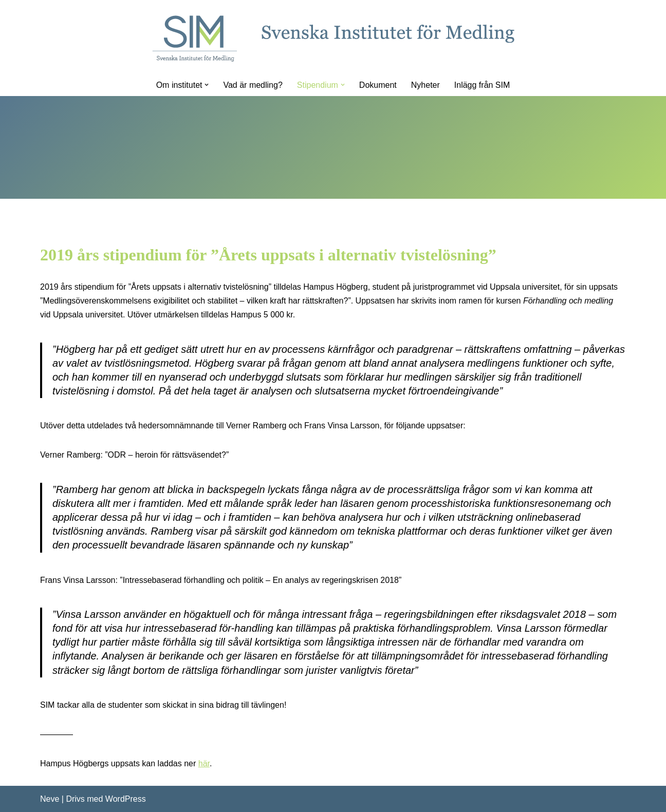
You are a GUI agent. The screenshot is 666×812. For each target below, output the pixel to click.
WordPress (126, 799)
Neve (50, 799)
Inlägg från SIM (482, 85)
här (204, 763)
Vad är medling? (253, 85)
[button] (207, 85)
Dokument (378, 85)
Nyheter (425, 85)
